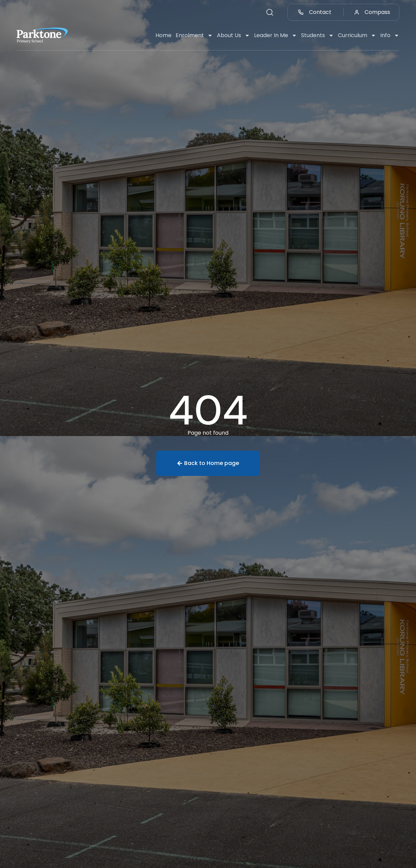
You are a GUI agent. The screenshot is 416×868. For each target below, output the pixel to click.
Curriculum (357, 35)
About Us (233, 35)
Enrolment (194, 35)
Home (164, 35)
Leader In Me (276, 35)
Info (390, 35)
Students (317, 35)
